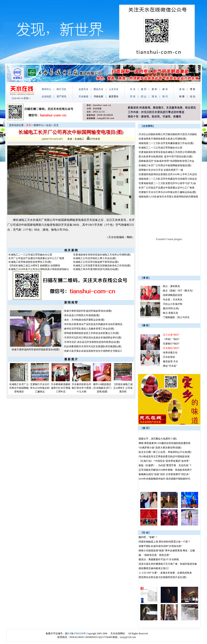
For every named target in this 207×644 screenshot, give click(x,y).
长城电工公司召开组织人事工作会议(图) (95, 258)
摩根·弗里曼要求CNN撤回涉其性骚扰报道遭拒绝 (165, 443)
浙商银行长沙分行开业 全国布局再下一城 (161, 170)
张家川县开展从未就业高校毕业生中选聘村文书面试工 (93, 351)
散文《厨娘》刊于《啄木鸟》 (179, 291)
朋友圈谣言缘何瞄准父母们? (154, 568)
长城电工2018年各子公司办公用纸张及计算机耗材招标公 (39, 269)
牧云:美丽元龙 (171, 313)
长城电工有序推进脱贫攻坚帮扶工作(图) (30, 262)
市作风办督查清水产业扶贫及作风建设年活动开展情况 (93, 324)
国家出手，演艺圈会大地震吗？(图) (158, 439)
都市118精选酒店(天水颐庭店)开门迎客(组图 (102, 388)
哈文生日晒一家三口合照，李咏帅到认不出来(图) (165, 452)
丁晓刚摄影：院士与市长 (176, 317)
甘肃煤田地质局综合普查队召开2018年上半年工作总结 (168, 174)
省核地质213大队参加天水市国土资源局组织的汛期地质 (168, 197)
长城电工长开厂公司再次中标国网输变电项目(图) (165, 165)
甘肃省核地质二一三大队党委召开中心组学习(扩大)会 (167, 183)
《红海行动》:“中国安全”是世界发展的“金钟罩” (164, 461)
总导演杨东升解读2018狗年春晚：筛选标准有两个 (165, 470)
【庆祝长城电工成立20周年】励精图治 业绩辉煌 (34, 266)
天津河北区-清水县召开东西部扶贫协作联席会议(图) (92, 342)
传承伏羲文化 (170, 353)
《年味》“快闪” (171, 339)
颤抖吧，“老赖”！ (148, 537)
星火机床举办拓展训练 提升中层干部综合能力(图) (166, 157)
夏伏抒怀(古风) (171, 308)
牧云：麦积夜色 (171, 286)
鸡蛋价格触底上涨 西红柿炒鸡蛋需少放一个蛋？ (164, 542)
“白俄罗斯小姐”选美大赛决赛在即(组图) (160, 448)
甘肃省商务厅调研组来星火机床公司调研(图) (163, 139)
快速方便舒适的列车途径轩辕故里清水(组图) (36, 350)
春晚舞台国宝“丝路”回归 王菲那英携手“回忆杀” (164, 474)
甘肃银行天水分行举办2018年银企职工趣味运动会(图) (167, 192)
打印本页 (93, 139)
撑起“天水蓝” (170, 366)
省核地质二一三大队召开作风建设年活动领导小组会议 (168, 179)
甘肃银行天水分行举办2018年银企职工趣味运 (40, 388)
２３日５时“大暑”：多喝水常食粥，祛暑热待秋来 (165, 573)
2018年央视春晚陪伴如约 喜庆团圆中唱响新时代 (164, 479)
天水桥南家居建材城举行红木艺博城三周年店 (61, 388)
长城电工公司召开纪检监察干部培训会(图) (96, 262)
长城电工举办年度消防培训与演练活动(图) (96, 269)
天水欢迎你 (169, 357)
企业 (49, 125)
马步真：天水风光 (173, 300)
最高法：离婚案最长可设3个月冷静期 (159, 559)
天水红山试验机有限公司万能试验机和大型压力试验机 (168, 134)
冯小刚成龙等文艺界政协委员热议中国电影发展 (164, 457)
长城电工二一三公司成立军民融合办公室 (30, 255)
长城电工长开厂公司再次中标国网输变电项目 (19, 388)
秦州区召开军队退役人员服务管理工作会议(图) (89, 329)
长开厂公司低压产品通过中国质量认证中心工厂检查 (36, 258)
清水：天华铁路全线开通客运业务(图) (84, 320)
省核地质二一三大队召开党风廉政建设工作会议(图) (166, 143)
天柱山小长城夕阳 (173, 304)
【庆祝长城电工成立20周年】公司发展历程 (123, 388)
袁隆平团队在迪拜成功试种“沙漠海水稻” (160, 546)
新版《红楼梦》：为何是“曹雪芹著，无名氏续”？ (165, 465)
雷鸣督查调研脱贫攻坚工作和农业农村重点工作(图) (92, 333)
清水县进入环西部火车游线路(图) (82, 315)
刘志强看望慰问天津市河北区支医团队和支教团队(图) (93, 346)
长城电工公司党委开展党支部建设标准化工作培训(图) (102, 266)
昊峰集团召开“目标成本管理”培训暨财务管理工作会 (166, 161)
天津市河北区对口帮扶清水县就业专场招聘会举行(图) (93, 338)
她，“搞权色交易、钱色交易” (154, 555)
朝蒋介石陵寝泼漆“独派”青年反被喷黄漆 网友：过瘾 (167, 551)
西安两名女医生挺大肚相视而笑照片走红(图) (163, 577)
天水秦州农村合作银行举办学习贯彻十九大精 (81, 388)
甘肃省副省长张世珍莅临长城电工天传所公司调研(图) (102, 255)
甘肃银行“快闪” (171, 344)
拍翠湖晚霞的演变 (173, 295)
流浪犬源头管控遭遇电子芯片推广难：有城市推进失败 (168, 564)
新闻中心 (39, 125)
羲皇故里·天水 (171, 361)
